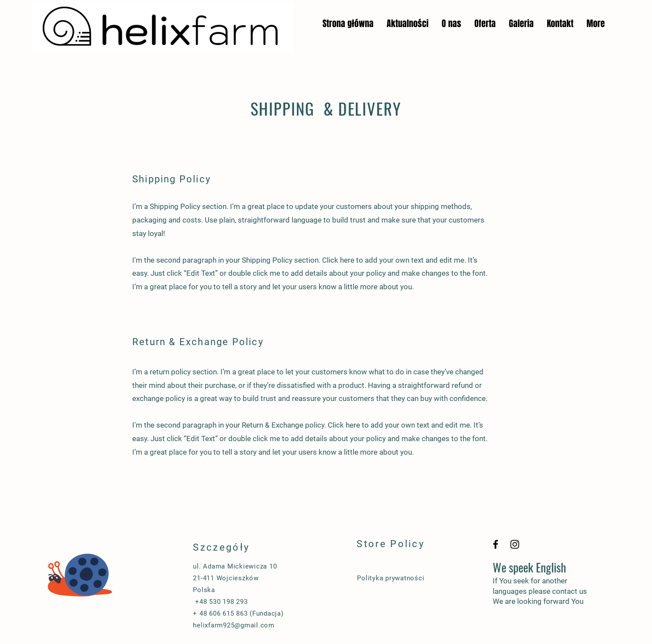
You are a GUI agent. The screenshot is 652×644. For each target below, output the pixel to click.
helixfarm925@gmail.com (234, 625)
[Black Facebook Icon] (496, 544)
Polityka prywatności (391, 578)
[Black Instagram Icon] (515, 544)
